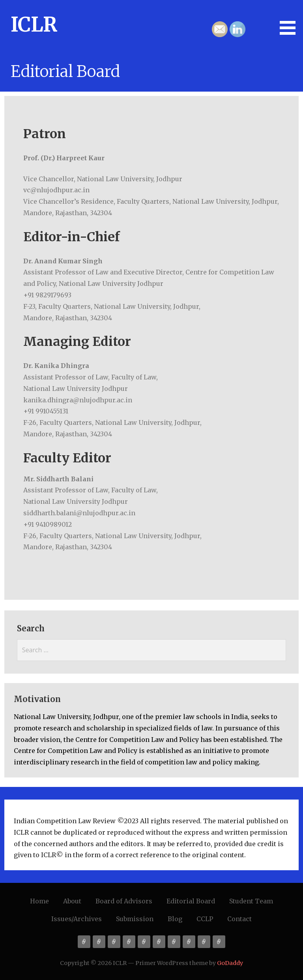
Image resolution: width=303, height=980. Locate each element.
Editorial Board (191, 901)
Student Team (251, 901)
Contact (239, 919)
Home (39, 901)
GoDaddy (230, 963)
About (72, 901)
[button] (290, 19)
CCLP (205, 919)
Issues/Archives (77, 919)
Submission (135, 919)
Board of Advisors (124, 901)
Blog (175, 919)
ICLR (34, 25)
